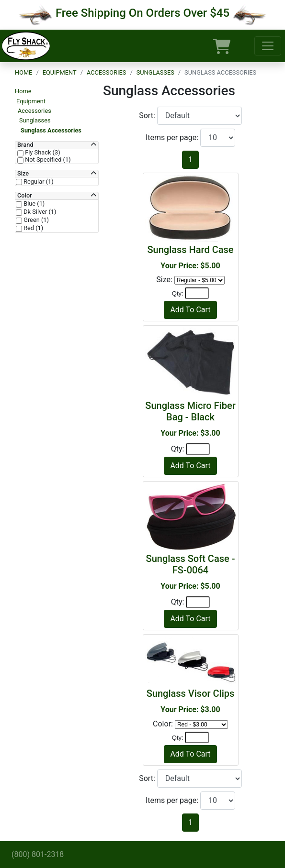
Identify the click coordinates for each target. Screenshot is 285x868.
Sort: (148, 115)
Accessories (106, 72)
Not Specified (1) (47, 160)
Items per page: (173, 137)
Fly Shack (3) (42, 153)
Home (23, 72)
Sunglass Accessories (51, 130)
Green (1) (35, 220)
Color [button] (25, 196)
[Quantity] (197, 293)
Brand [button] (25, 145)
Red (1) (33, 228)
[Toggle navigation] (268, 46)
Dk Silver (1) (39, 212)
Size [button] (23, 174)
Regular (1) (38, 182)
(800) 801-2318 (38, 854)
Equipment (60, 72)
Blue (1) (33, 204)
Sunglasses (155, 72)
